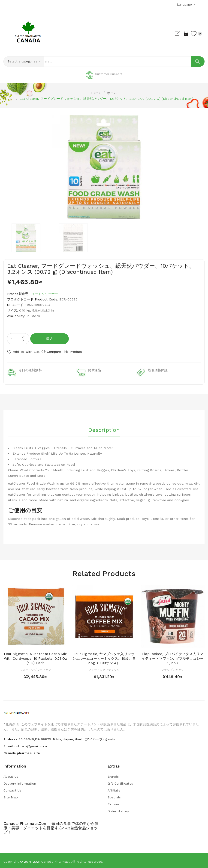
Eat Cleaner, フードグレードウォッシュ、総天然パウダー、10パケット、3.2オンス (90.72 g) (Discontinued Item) (107, 99)
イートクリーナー (45, 294)
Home (96, 93)
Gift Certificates (120, 781)
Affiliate (114, 788)
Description (104, 427)
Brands (113, 774)
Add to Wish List (26, 352)
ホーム (112, 93)
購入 (50, 339)
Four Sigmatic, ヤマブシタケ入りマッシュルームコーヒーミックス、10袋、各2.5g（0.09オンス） (104, 656)
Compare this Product (69, 352)
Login (181, 33)
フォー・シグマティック (35, 668)
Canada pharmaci (55, 860)
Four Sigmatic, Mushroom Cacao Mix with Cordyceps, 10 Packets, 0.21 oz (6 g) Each (35, 656)
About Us (11, 774)
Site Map (11, 795)
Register (173, 33)
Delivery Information (20, 781)
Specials (114, 795)
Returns (114, 802)
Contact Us (12, 788)
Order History (118, 809)
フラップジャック (172, 668)
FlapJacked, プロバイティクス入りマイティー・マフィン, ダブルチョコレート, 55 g (173, 656)
